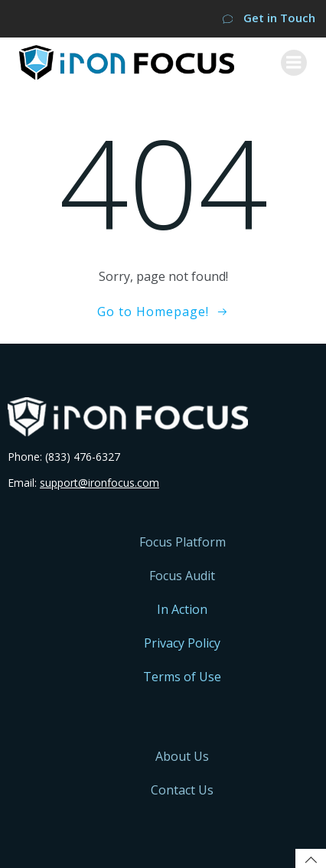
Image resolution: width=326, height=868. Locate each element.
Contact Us (182, 790)
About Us (182, 756)
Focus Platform (183, 542)
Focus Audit (182, 576)
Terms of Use (182, 677)
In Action (182, 609)
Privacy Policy (182, 643)
